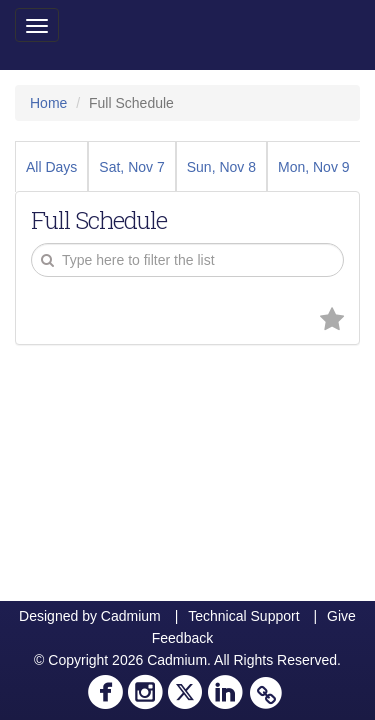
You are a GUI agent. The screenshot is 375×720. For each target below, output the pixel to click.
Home (48, 103)
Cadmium (131, 616)
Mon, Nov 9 (314, 167)
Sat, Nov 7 (131, 167)
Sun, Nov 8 (221, 167)
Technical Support (243, 616)
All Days (51, 167)
